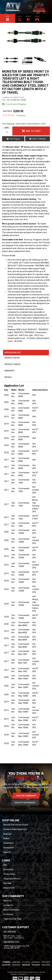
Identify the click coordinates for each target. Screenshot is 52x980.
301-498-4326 (10, 932)
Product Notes (12, 358)
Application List (13, 353)
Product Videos (12, 364)
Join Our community (26, 796)
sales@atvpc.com (11, 942)
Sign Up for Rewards (25, 803)
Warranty (10, 371)
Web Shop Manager (34, 974)
